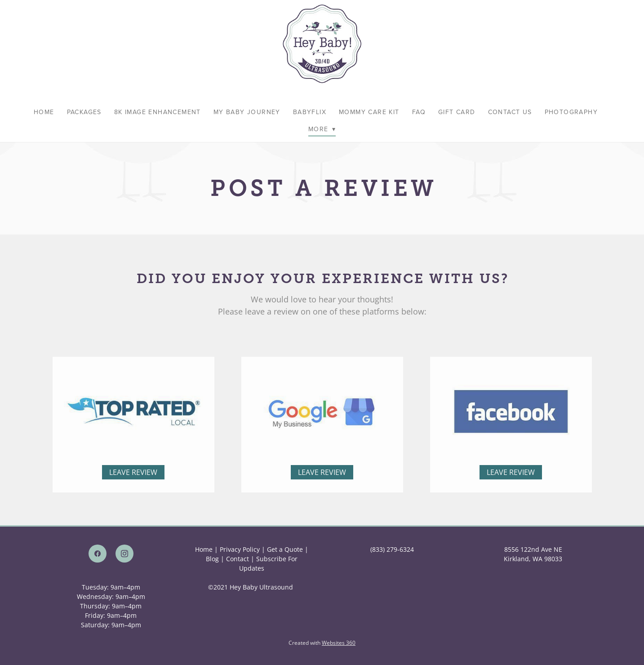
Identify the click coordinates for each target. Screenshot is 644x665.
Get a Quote (285, 549)
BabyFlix (310, 112)
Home (44, 112)
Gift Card (457, 112)
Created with (322, 643)
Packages (84, 112)
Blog (212, 559)
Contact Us (510, 112)
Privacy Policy (240, 549)
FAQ (419, 112)
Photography (571, 112)
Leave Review (133, 482)
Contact (238, 559)
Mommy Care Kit (369, 112)
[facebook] (98, 554)
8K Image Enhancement (158, 112)
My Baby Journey (247, 112)
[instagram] (124, 554)
